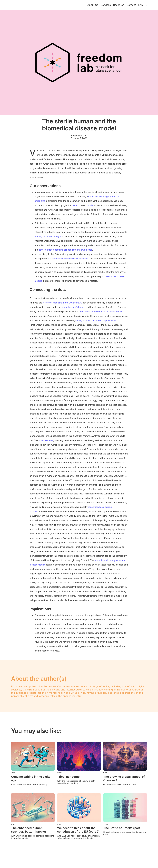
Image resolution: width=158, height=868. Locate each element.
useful (75, 205)
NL (145, 5)
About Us (93, 5)
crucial (90, 205)
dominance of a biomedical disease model (100, 312)
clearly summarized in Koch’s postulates (96, 320)
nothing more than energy (48, 236)
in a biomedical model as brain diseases (68, 259)
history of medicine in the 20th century (62, 303)
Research (119, 5)
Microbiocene (46, 440)
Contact (131, 5)
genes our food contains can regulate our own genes (65, 250)
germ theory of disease (73, 307)
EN (140, 5)
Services (106, 5)
